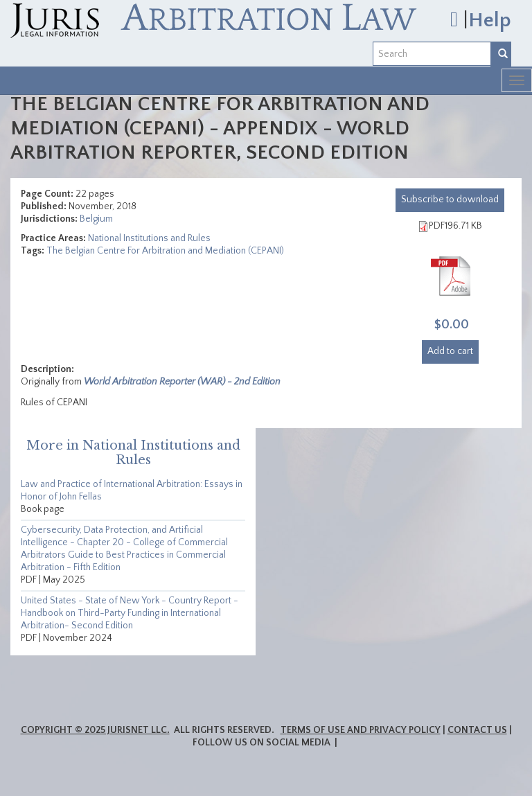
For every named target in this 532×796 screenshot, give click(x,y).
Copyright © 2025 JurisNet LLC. (95, 730)
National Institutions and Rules (149, 238)
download (450, 200)
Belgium (96, 219)
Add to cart (450, 351)
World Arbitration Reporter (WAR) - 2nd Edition (182, 382)
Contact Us (477, 730)
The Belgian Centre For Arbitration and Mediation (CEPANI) (165, 251)
